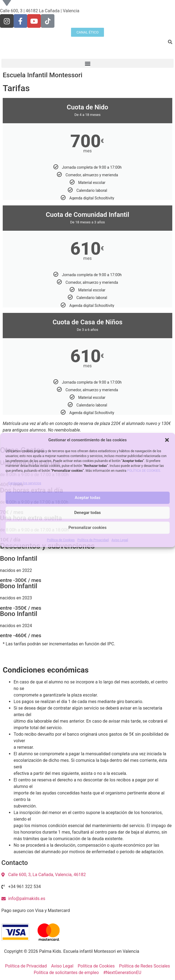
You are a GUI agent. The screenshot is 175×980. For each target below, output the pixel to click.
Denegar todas (87, 513)
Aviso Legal (120, 540)
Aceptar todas (88, 498)
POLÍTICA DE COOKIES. (144, 471)
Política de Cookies (61, 540)
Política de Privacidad (93, 540)
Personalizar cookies (87, 528)
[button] (167, 440)
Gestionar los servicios (25, 483)
